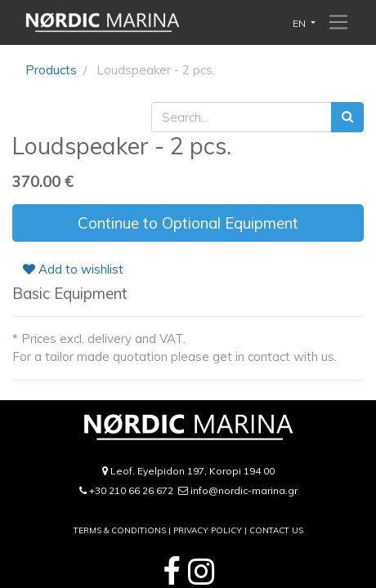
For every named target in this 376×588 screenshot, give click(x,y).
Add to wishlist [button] (73, 269)
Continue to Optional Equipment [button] (188, 223)
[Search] (347, 117)
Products (51, 70)
